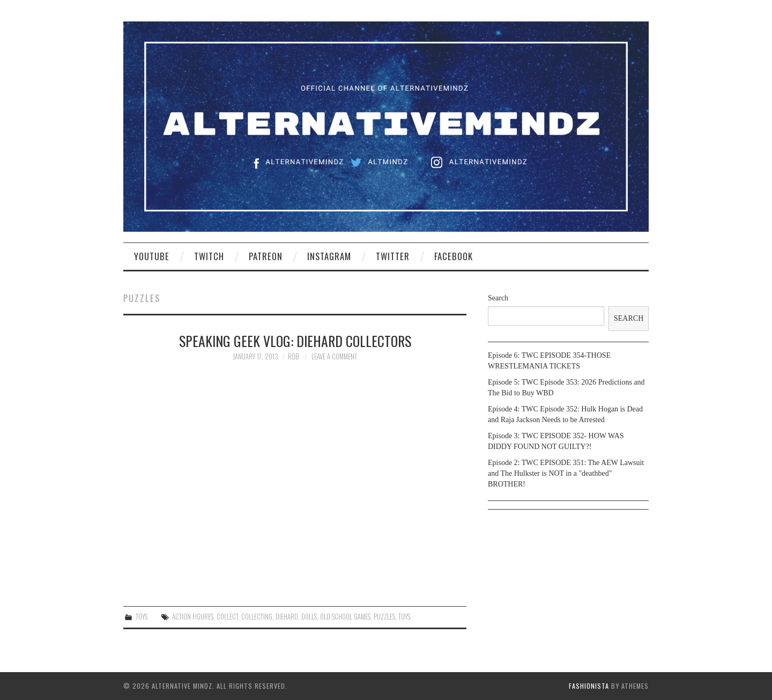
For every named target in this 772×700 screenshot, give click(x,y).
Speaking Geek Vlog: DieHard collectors (295, 341)
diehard (287, 617)
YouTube (152, 256)
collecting (257, 617)
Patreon (266, 256)
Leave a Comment (334, 356)
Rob (293, 356)
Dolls (309, 617)
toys (404, 617)
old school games (345, 617)
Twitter (393, 256)
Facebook (454, 256)
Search (498, 298)
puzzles (384, 617)
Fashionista (589, 686)
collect (227, 617)
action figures (193, 617)
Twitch (209, 256)
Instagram (329, 256)
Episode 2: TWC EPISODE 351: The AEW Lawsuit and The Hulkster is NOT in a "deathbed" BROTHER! (566, 473)
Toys (142, 617)
